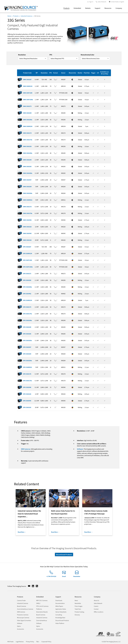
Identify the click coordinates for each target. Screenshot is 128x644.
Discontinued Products (64, 555)
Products (66, 8)
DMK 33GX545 (27, 233)
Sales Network (102, 2)
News (76, 600)
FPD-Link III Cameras (42, 606)
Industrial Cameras (26, 16)
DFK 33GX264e (27, 360)
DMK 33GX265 (27, 166)
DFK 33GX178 (27, 374)
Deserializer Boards (42, 612)
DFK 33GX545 (27, 401)
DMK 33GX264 (27, 187)
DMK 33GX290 (27, 113)
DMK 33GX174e (28, 140)
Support (98, 8)
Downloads (59, 600)
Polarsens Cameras (23, 615)
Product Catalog (79, 612)
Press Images (79, 606)
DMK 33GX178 (27, 207)
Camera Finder (21, 600)
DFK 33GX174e (27, 314)
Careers (96, 606)
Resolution (22, 55)
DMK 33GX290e (28, 120)
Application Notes (61, 609)
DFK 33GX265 (27, 334)
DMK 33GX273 (27, 106)
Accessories (20, 629)
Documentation (60, 603)
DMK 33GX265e (28, 173)
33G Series (37, 16)
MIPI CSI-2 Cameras (42, 600)
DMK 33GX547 (27, 180)
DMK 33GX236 (27, 146)
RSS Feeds (10, 642)
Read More (21, 532)
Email (64, 576)
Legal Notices (20, 642)
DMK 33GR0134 (28, 86)
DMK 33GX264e (28, 193)
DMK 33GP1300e (28, 100)
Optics (19, 626)
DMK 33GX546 (27, 220)
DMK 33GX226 (27, 227)
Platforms (39, 609)
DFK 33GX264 (27, 354)
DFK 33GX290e (27, 287)
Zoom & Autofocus (42, 620)
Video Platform (60, 623)
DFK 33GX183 (27, 407)
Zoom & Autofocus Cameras (25, 609)
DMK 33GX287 (27, 79)
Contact (96, 609)
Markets (88, 8)
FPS (51, 55)
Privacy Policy (30, 642)
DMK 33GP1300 (28, 93)
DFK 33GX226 (27, 394)
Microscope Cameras (23, 618)
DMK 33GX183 (27, 240)
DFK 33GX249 (27, 327)
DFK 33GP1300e (28, 267)
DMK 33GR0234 (28, 126)
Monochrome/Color (87, 55)
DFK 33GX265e (27, 340)
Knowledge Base (60, 618)
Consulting (59, 615)
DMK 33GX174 (27, 133)
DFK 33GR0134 (28, 253)
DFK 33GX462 (27, 294)
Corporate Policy (46, 642)
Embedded (77, 8)
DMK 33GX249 (27, 160)
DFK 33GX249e (27, 320)
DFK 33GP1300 (28, 260)
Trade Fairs (78, 609)
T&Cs (38, 642)
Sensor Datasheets (61, 612)
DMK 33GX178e (28, 213)
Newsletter (77, 576)
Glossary (77, 615)
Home (9, 16)
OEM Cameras (26, 449)
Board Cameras (22, 606)
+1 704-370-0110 (51, 576)
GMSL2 (38, 603)
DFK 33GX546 (27, 387)
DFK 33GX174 (27, 307)
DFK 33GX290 (27, 280)
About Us (96, 600)
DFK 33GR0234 (28, 300)
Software (80, 449)
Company (119, 8)
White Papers (59, 606)
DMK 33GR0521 (28, 200)
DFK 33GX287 (27, 247)
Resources (108, 8)
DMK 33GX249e (28, 153)
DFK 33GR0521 (28, 367)
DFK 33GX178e (27, 381)
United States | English (117, 2)
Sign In (91, 2)
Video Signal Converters (24, 620)
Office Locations (99, 612)
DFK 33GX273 (27, 274)
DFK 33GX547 (27, 347)
